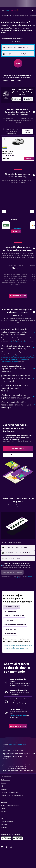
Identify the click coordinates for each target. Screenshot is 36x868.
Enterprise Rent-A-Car (16, 342)
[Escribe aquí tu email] (20, 558)
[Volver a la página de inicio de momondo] (13, 10)
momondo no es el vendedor (19, 750)
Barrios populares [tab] (10, 611)
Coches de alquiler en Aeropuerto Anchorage (18, 645)
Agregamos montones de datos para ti (19, 754)
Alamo (25, 342)
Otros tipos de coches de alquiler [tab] (15, 625)
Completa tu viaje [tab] (10, 629)
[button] (3, 10)
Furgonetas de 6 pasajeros (19, 356)
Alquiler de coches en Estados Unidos (23, 765)
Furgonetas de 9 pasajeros (19, 358)
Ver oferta (29, 159)
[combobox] (12, 39)
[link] (16, 231)
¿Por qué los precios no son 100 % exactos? (19, 757)
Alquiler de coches (6, 765)
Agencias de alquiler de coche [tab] (14, 616)
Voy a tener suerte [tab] (10, 634)
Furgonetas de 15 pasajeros (9, 362)
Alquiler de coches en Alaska (17, 767)
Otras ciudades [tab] (9, 620)
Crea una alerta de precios (18, 715)
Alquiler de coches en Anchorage (17, 768)
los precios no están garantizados (17, 745)
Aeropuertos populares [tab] (12, 607)
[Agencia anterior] (4, 211)
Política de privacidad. (14, 578)
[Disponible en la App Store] (28, 99)
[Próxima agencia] (32, 211)
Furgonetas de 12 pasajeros (20, 360)
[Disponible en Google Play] (16, 99)
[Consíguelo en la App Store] (18, 838)
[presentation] (28, 99)
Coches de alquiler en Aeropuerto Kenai (16, 648)
